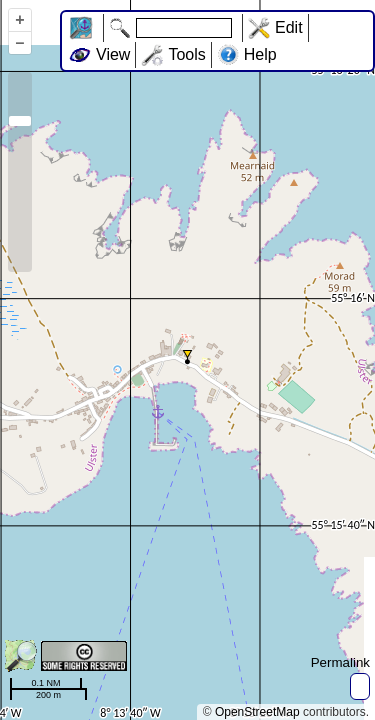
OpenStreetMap (257, 712)
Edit (289, 27)
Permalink (340, 662)
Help (260, 54)
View (113, 54)
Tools (186, 54)
